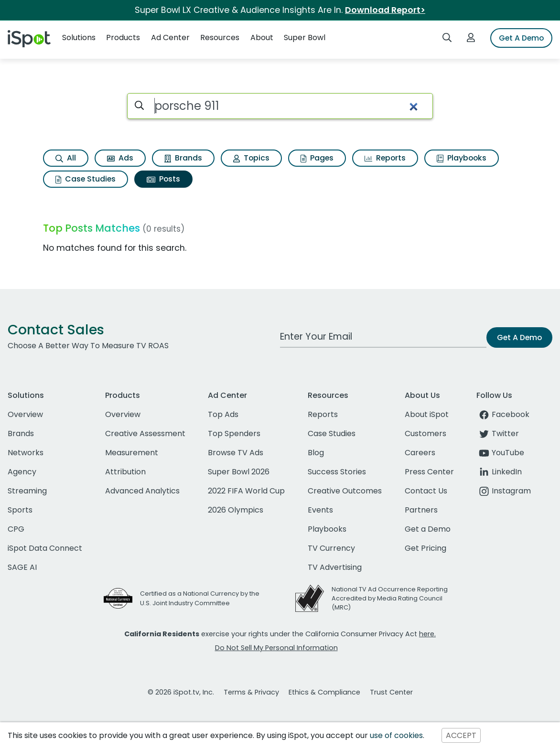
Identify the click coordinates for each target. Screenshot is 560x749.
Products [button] (123, 37)
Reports (385, 158)
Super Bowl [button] (305, 37)
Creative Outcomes (345, 491)
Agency (22, 472)
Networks (26, 453)
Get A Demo (521, 38)
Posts (163, 179)
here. (427, 634)
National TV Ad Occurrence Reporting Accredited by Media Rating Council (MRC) (390, 598)
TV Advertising (335, 567)
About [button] (262, 37)
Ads (120, 158)
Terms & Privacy (251, 692)
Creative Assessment (145, 433)
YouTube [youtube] (500, 453)
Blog (316, 453)
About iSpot (427, 414)
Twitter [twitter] (498, 433)
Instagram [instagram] (504, 491)
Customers (425, 433)
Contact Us (426, 491)
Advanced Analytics (142, 491)
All (66, 158)
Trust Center (391, 692)
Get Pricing (425, 548)
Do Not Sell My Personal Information (276, 648)
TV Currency (331, 548)
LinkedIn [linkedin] (499, 472)
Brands (183, 158)
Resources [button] (220, 37)
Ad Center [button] (170, 37)
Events (320, 510)
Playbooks (462, 158)
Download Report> (385, 10)
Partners (421, 510)
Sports (20, 510)
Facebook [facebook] (503, 414)
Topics (251, 158)
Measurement (132, 453)
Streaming (27, 491)
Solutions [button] (79, 37)
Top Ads (223, 414)
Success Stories (337, 472)
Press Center (429, 472)
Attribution (125, 472)
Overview (25, 414)
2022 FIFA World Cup (246, 491)
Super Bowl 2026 (239, 472)
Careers (420, 453)
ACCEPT (461, 735)
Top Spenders (234, 433)
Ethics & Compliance (324, 692)
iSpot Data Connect (45, 548)
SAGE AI (22, 567)
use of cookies (396, 735)
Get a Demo (428, 529)
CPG (16, 529)
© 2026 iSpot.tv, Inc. (181, 692)
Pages (317, 158)
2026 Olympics (236, 510)
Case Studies (86, 179)
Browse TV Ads (236, 453)
